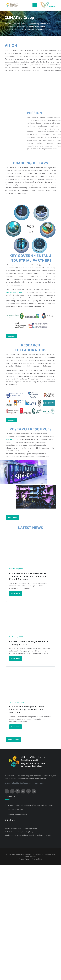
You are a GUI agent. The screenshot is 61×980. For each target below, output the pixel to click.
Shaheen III (11, 439)
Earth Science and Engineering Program (20, 838)
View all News (14, 745)
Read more (16, 595)
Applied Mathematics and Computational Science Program (28, 841)
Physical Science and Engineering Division (21, 834)
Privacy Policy (24, 865)
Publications (13, 517)
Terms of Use (37, 865)
